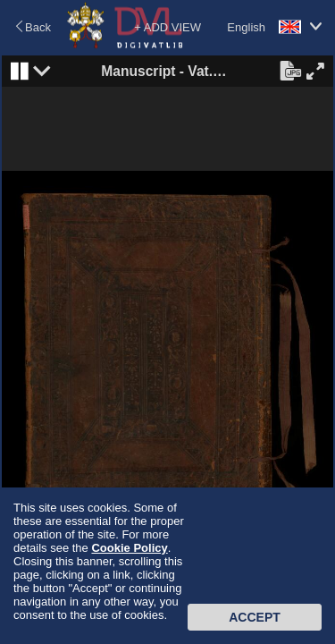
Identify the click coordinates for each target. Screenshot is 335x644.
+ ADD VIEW (167, 27)
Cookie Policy (129, 548)
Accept (255, 617)
